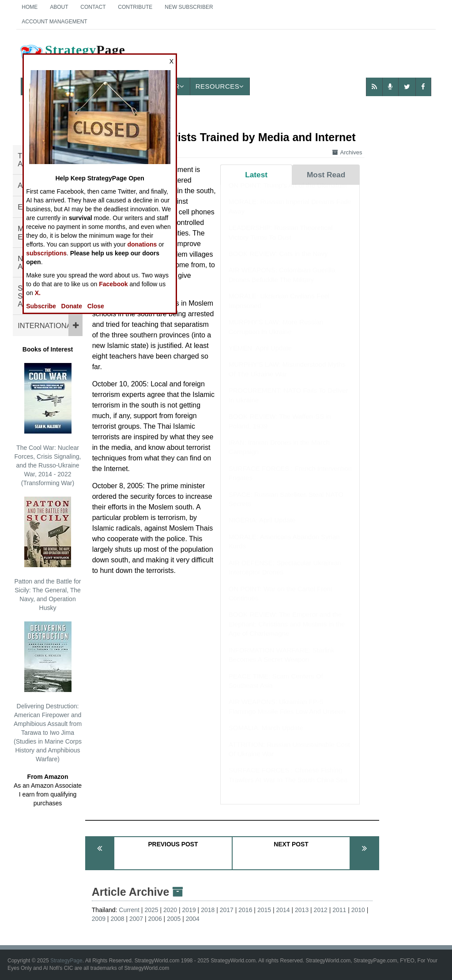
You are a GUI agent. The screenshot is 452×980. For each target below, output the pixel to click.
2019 (189, 910)
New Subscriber (189, 7)
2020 (170, 910)
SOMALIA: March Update (266, 736)
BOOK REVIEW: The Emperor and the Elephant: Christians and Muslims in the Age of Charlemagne (287, 632)
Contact (93, 7)
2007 (136, 919)
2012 (321, 910)
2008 (117, 919)
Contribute (135, 7)
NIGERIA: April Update (262, 529)
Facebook (113, 284)
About (59, 7)
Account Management (54, 22)
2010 (358, 910)
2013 (302, 910)
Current (129, 910)
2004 (193, 919)
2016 (245, 910)
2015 (264, 910)
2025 (151, 910)
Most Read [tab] (326, 175)
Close (96, 306)
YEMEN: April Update (260, 357)
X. (38, 293)
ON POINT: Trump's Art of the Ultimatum (288, 194)
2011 (339, 910)
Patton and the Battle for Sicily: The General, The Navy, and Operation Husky (48, 554)
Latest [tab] (256, 175)
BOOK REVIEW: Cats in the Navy (278, 262)
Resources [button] (220, 86)
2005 (174, 919)
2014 (283, 910)
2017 (227, 910)
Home (30, 7)
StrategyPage (66, 961)
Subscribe (41, 306)
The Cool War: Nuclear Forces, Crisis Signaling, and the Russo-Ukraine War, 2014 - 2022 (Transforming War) (48, 425)
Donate (72, 306)
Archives (347, 152)
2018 (208, 910)
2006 (155, 919)
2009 (99, 919)
